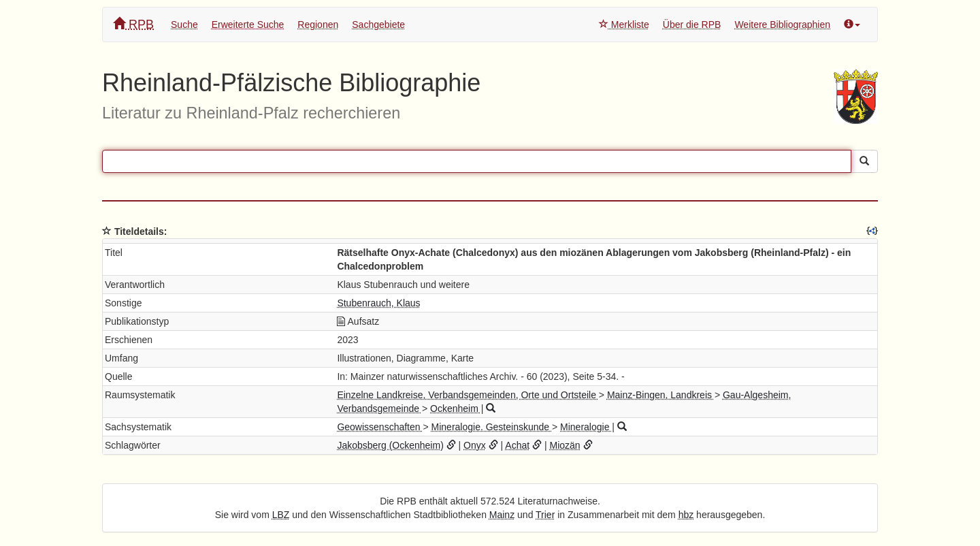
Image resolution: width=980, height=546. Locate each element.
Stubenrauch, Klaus (378, 303)
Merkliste (624, 25)
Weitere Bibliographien (782, 25)
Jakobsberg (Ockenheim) (390, 445)
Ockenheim (456, 408)
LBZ (281, 515)
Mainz (502, 515)
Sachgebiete (378, 25)
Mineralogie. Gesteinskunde (492, 427)
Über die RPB (692, 25)
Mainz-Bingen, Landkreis (661, 395)
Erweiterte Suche (248, 25)
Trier (545, 515)
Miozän (565, 445)
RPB (133, 24)
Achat (517, 445)
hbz (686, 515)
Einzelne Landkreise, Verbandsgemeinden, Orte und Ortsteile (468, 395)
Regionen (318, 25)
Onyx (475, 445)
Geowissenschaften (380, 427)
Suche (184, 25)
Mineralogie (586, 427)
